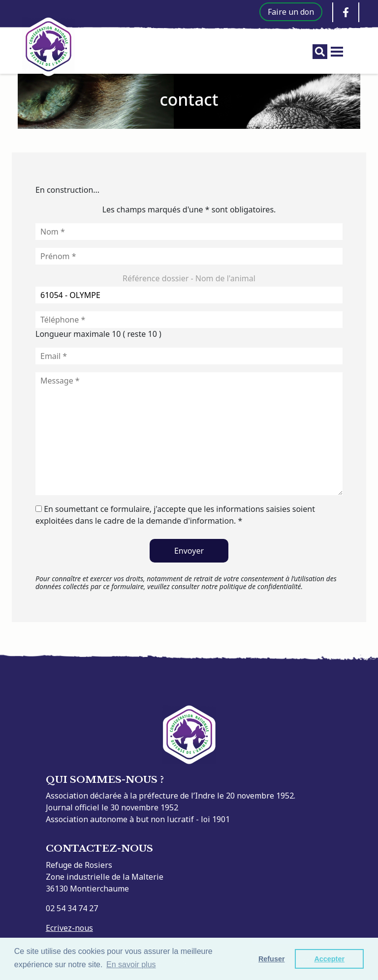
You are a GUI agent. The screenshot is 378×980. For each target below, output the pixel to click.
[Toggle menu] (337, 52)
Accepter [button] (329, 959)
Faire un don (291, 12)
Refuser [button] (272, 959)
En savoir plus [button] (131, 965)
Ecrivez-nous (69, 928)
